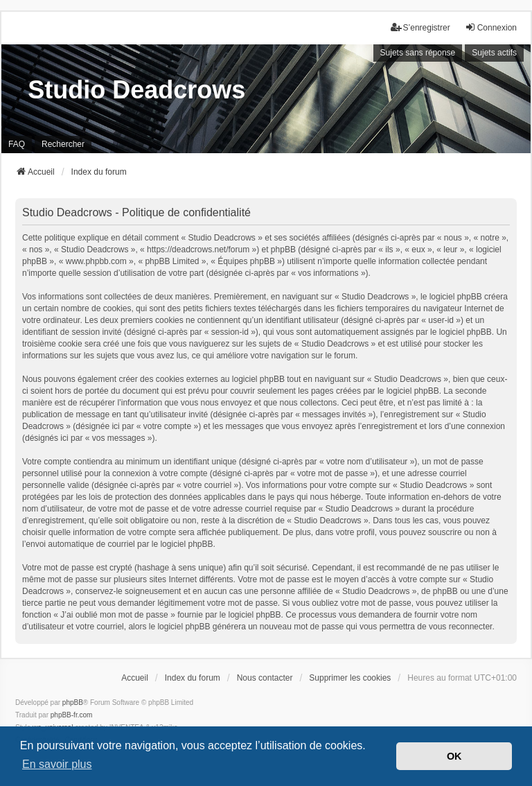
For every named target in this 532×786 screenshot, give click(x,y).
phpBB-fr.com (72, 715)
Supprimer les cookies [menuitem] (350, 678)
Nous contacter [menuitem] (265, 678)
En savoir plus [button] (57, 764)
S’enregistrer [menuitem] (420, 27)
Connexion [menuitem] (491, 27)
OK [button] (454, 756)
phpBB (73, 702)
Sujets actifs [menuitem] (494, 53)
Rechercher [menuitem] (63, 144)
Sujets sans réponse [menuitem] (418, 53)
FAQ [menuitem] (17, 144)
